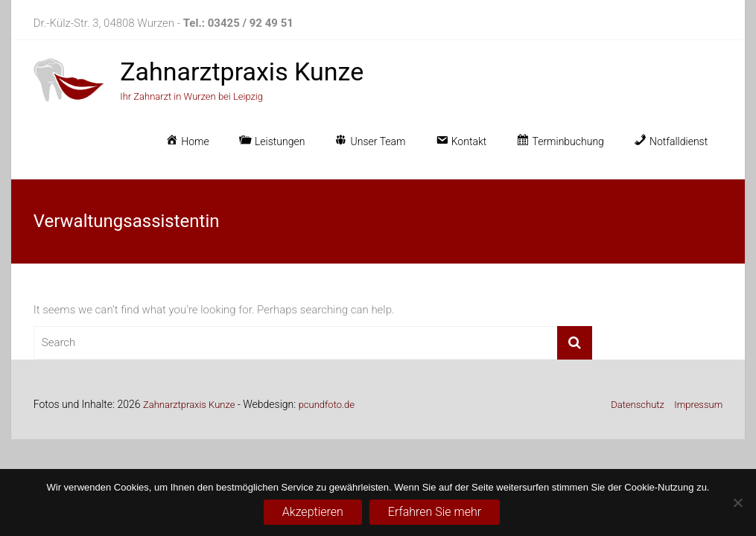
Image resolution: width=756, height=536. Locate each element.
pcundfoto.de (327, 405)
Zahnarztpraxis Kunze (242, 71)
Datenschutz (638, 405)
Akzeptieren (313, 512)
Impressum (698, 405)
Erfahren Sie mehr (435, 512)
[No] (737, 502)
